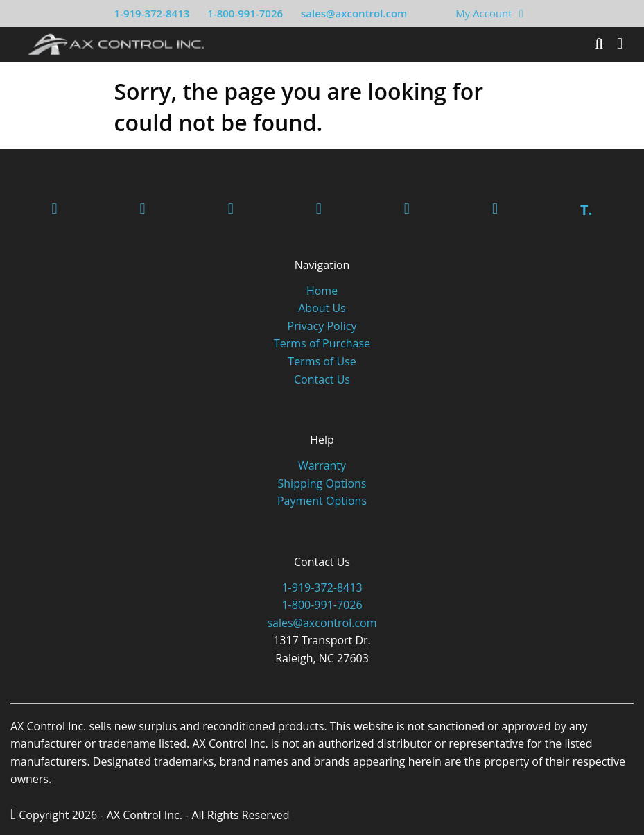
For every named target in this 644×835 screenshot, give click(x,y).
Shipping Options (322, 483)
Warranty (322, 465)
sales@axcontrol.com (354, 13)
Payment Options (322, 501)
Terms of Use (322, 361)
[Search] (599, 44)
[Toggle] (620, 44)
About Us (322, 308)
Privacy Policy (322, 326)
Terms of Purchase (322, 343)
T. (586, 210)
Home (322, 291)
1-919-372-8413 (152, 13)
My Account (484, 13)
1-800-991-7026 (245, 13)
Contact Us (322, 379)
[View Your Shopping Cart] (521, 13)
